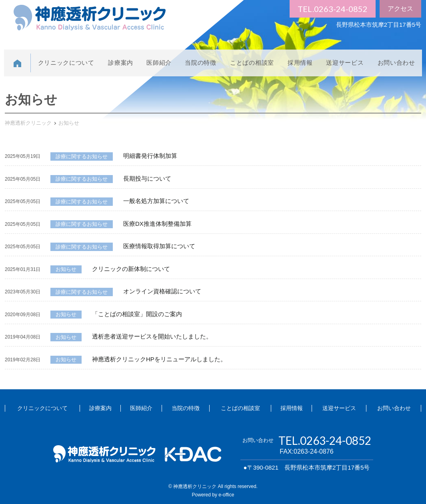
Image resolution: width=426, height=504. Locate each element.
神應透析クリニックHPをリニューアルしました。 (159, 359)
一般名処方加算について (156, 201)
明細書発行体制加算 (150, 156)
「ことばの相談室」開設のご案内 (137, 314)
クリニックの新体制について (131, 269)
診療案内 (121, 63)
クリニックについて (66, 63)
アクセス (400, 9)
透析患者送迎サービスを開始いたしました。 (152, 336)
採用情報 (300, 63)
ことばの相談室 (252, 63)
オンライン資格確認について (162, 291)
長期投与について (147, 178)
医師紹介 (159, 63)
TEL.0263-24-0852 (333, 9)
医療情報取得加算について (159, 246)
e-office (226, 495)
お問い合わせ (396, 63)
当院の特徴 (201, 63)
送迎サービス (345, 63)
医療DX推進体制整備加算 (157, 224)
